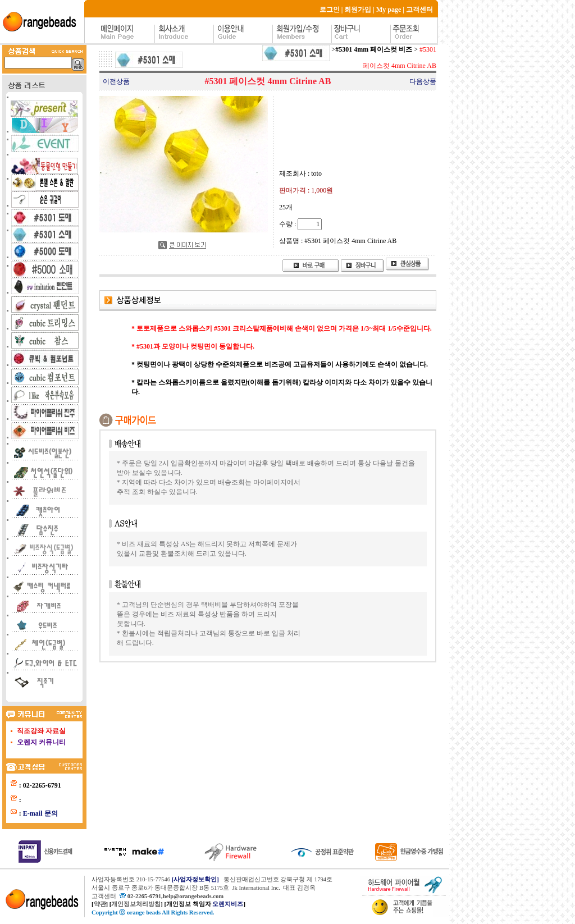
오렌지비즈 (228, 904)
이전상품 (116, 81)
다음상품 (423, 81)
